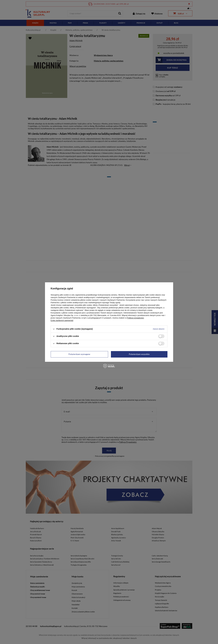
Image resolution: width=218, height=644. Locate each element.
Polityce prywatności (135, 318)
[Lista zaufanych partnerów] (62, 320)
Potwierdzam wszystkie (139, 354)
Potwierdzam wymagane (79, 354)
